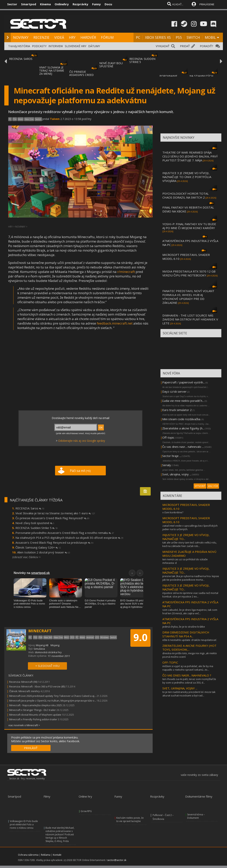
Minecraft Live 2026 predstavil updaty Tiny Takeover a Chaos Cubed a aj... (53, 696)
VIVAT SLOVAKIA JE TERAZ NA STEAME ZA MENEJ (52, 71)
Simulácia (39, 649)
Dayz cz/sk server (174, 391)
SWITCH (193, 37)
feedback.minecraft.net (115, 323)
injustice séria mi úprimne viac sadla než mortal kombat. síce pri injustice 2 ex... (190, 595)
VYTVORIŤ (200, 486)
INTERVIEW (56, 46)
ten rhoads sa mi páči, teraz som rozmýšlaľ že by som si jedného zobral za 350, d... (189, 681)
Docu (108, 4)
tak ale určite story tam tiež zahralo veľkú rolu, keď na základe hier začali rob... (190, 544)
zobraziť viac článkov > (26, 557)
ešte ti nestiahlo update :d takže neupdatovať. (190, 640)
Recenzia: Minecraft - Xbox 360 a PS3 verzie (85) (37, 686)
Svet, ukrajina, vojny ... (177, 474)
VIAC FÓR (213, 486)
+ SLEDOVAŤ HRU (47, 666)
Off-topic (168, 437)
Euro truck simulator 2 (177, 410)
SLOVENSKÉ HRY (76, 46)
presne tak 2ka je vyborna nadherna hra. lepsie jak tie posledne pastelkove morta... (191, 578)
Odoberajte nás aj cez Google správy (82, 441)
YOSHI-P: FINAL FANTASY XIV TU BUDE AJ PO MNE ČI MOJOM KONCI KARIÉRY (189, 226)
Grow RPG (86, 811)
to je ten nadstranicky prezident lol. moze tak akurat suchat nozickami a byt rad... (189, 694)
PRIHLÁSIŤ (31, 748)
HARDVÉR (88, 37)
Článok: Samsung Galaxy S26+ (38, 547)
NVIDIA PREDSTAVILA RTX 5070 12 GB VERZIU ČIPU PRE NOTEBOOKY (189, 273)
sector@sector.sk (117, 860)
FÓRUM (107, 37)
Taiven (55, 119)
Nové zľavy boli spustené (35, 523)
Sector (12, 4)
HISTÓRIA (24, 46)
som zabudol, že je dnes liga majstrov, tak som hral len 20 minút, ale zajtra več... (190, 612)
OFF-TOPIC (170, 662)
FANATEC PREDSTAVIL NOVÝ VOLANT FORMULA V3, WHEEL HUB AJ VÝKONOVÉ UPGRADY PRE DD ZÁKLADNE (188, 297)
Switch (38, 119)
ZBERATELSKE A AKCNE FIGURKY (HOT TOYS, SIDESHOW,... (189, 648)
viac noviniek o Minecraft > (24, 725)
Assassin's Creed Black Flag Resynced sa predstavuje (54, 542)
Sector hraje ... (172, 456)
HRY (72, 37)
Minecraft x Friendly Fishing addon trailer (33, 719)
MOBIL (210, 37)
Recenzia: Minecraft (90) (23, 682)
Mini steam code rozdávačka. (182, 419)
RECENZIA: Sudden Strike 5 (36, 528)
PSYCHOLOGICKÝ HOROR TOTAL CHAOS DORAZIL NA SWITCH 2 (186, 195)
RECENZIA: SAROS (21, 59)
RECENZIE (41, 37)
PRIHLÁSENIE (207, 4)
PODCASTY (39, 46)
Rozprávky (80, 4)
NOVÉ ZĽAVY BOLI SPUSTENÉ (111, 65)
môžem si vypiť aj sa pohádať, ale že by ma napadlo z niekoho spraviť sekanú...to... (188, 668)
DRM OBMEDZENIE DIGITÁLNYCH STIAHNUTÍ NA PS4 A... (186, 634)
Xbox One (29, 119)
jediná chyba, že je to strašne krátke (184, 627)
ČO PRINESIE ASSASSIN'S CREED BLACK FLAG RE (81, 75)
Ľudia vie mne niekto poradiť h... (183, 401)
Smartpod (29, 4)
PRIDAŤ (185, 46)
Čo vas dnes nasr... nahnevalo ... (183, 447)
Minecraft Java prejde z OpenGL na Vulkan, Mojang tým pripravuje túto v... (53, 701)
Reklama (46, 855)
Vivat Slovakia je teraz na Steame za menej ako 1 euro (55, 513)
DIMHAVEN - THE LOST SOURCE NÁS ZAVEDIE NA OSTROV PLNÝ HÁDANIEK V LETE (190, 319)
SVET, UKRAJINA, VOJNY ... (180, 688)
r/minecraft (126, 272)
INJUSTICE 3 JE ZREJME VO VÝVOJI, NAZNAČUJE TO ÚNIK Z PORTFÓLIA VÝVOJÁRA (187, 177)
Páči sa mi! (80, 471)
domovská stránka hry (48, 652)
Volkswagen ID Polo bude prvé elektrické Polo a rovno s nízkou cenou (24, 824)
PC (138, 37)
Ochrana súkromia (28, 855)
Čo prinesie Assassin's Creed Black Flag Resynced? (52, 518)
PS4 (15, 119)
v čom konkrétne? (173, 512)
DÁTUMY (94, 46)
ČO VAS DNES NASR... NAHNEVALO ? (187, 675)
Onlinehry (62, 4)
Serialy (167, 465)
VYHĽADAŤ (163, 46)
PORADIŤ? (206, 46)
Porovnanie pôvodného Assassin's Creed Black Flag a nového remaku (65, 533)
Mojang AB (42, 645)
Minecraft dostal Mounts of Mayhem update (35, 715)
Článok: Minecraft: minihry (24, 691)
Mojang (55, 645)
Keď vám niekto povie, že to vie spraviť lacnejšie (130, 819)
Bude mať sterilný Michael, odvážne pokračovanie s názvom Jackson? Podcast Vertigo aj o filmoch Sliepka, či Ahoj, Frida (60, 834)
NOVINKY (21, 37)
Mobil (20, 119)
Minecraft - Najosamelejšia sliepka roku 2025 (36, 705)
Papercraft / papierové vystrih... (183, 382)
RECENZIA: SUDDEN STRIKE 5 (142, 60)
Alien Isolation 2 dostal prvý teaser (44, 552)
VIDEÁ (59, 37)
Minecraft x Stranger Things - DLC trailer (32, 710)
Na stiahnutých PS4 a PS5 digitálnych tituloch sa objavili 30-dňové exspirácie (69, 538)
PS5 (179, 37)
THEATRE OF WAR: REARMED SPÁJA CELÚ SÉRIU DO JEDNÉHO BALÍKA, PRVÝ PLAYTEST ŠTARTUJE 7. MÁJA (190, 156)
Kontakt (57, 855)
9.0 (140, 637)
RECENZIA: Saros (30, 508)
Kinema (45, 4)
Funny (96, 4)
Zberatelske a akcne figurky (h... (183, 428)
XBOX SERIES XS (158, 37)
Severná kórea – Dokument (196, 816)
